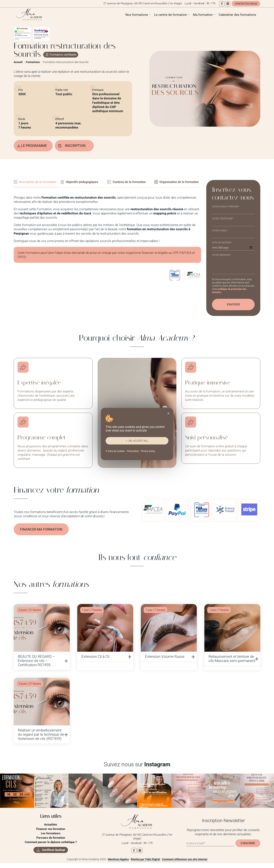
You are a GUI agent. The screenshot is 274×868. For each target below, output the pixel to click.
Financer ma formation (43, 534)
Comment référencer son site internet (185, 864)
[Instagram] (228, 4)
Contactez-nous (246, 4)
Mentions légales (118, 864)
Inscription (79, 146)
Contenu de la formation (131, 183)
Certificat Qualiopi (54, 855)
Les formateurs (51, 838)
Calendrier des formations (237, 15)
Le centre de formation (170, 15)
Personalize (133, 451)
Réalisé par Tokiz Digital (145, 864)
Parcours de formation (51, 842)
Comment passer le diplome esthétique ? (51, 847)
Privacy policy (148, 451)
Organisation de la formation (171, 185)
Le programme (35, 146)
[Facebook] (222, 4)
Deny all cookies (115, 451)
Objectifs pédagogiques (84, 183)
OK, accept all (137, 441)
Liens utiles (51, 821)
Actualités (51, 829)
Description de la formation (29, 185)
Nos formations (137, 15)
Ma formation (203, 15)
